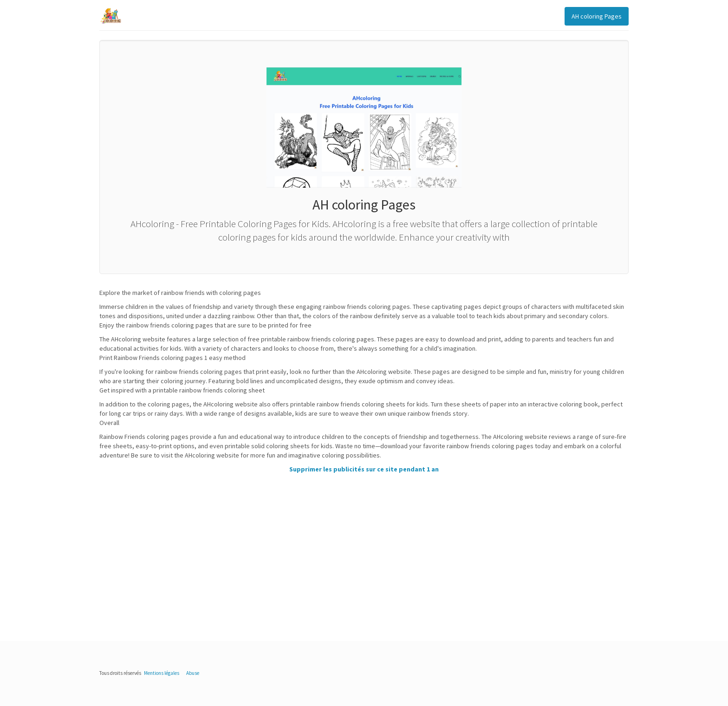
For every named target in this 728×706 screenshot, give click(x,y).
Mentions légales (162, 673)
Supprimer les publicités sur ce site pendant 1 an (364, 469)
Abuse (193, 673)
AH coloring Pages (597, 16)
